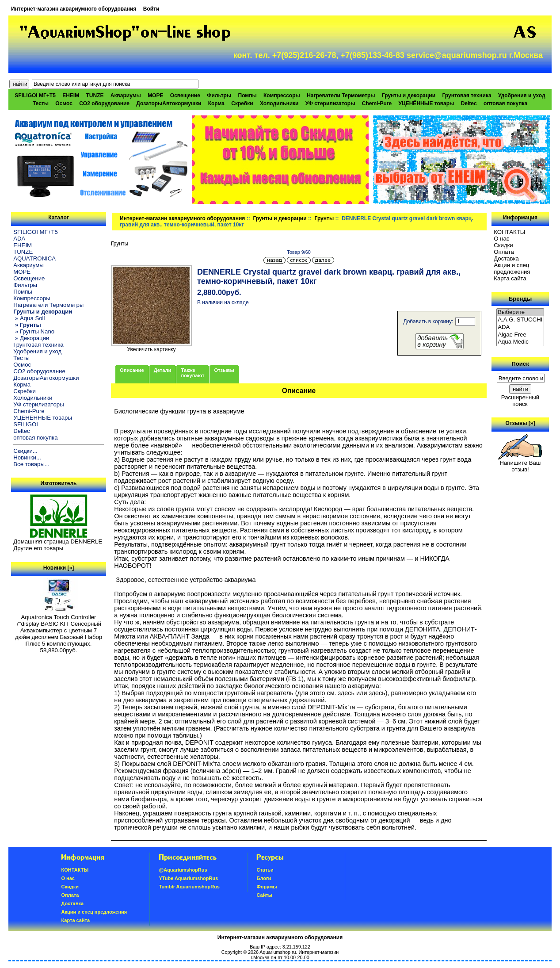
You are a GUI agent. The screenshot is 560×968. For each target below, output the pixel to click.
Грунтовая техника (467, 96)
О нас (501, 239)
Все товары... (31, 464)
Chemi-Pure (377, 103)
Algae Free (520, 335)
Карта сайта (510, 278)
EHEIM (71, 96)
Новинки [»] (59, 568)
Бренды (520, 299)
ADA (19, 239)
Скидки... (25, 451)
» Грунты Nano (34, 331)
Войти (151, 9)
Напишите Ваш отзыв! (520, 463)
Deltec (469, 103)
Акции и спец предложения (512, 268)
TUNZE (95, 96)
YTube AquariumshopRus (188, 878)
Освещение (185, 96)
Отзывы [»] (520, 423)
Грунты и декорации (280, 218)
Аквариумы (126, 96)
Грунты (324, 218)
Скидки (503, 245)
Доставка (506, 258)
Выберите (520, 312)
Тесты (41, 103)
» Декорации (31, 338)
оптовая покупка (505, 103)
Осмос (64, 103)
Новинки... (27, 457)
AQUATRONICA (34, 258)
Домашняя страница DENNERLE (58, 541)
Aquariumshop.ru (278, 952)
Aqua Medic (520, 342)
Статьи (265, 870)
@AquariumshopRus (183, 870)
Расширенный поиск (520, 401)
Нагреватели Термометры (341, 96)
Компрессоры (282, 96)
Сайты (264, 895)
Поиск (520, 364)
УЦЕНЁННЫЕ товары (426, 103)
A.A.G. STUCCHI (520, 320)
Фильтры (219, 96)
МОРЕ (155, 96)
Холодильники (279, 103)
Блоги (264, 878)
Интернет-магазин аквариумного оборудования (74, 9)
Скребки (242, 103)
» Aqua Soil (29, 318)
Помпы (248, 96)
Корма (216, 103)
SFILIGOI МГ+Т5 (35, 96)
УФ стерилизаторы (330, 103)
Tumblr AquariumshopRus (189, 887)
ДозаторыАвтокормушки (169, 103)
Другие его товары (38, 548)
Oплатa (504, 252)
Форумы (267, 887)
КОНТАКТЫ (509, 232)
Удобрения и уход (522, 96)
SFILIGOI (26, 424)
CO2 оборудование (104, 103)
